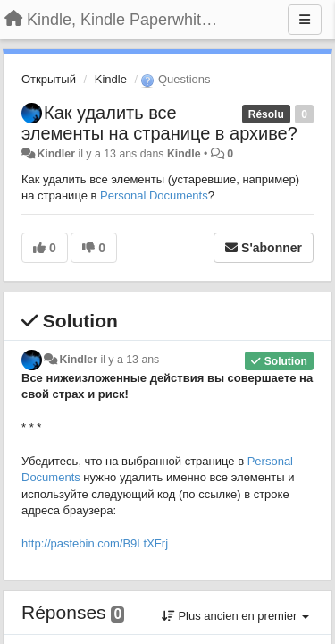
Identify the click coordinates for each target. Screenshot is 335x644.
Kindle (111, 79)
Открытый (49, 79)
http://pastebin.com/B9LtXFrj (95, 543)
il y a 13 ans (130, 360)
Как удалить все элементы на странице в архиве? (159, 123)
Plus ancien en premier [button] (235, 616)
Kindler (56, 154)
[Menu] (305, 20)
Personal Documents (154, 195)
